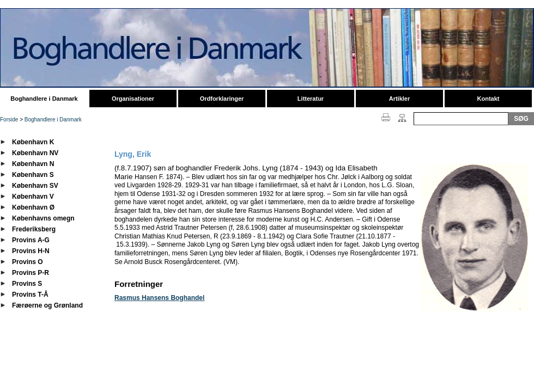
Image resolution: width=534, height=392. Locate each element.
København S (33, 175)
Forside (9, 120)
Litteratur (311, 99)
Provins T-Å (30, 295)
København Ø (33, 207)
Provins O (28, 262)
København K (33, 142)
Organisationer (133, 99)
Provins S (27, 284)
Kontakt (489, 99)
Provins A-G (31, 240)
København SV (35, 186)
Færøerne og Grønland (47, 305)
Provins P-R (31, 273)
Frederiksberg (34, 229)
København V (33, 197)
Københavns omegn (43, 218)
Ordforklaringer (222, 99)
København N (33, 164)
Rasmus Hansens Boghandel (159, 298)
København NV (35, 153)
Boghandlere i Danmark (44, 99)
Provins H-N (31, 251)
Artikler (400, 99)
